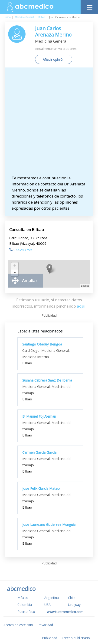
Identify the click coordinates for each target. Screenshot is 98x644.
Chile (72, 598)
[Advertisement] (49, 124)
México (23, 598)
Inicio (8, 17)
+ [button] (15, 266)
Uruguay (74, 605)
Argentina (52, 598)
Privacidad (45, 625)
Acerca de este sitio (18, 625)
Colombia (25, 605)
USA (47, 605)
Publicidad (50, 638)
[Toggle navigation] (89, 6)
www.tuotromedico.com (65, 612)
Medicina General (24, 17)
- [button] (15, 273)
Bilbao (42, 17)
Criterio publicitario (76, 638)
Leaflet (85, 286)
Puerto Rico (26, 612)
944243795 (21, 250)
